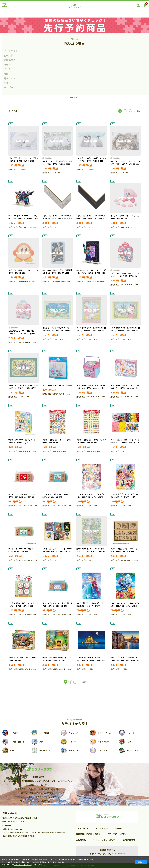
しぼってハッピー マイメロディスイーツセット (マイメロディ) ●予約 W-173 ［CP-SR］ (23, 334)
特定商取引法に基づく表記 (88, 834)
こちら (22, 821)
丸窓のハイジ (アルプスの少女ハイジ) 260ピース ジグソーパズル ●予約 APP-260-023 (24, 388)
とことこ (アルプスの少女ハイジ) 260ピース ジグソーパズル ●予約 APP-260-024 (57, 331)
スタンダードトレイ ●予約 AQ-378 (57, 385)
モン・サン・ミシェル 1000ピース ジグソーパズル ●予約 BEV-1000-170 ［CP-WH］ (91, 660)
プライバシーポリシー (118, 834)
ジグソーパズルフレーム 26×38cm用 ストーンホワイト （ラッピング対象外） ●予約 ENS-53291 (58, 219)
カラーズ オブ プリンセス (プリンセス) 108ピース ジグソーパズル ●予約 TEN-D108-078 (125, 497)
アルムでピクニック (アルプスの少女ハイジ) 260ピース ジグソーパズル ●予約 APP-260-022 (126, 331)
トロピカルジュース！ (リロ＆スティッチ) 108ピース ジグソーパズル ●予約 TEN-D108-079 (125, 606)
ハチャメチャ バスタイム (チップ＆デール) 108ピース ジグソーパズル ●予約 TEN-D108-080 (91, 497)
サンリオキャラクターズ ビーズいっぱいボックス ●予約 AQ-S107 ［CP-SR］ (91, 388)
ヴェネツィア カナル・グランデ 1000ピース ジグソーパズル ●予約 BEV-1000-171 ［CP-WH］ (125, 660)
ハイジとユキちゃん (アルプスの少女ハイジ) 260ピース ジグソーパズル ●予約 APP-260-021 (92, 331)
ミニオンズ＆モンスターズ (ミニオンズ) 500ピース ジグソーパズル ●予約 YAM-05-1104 (57, 552)
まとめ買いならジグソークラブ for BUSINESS (107, 854)
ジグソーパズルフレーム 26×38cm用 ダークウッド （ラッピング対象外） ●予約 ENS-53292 (91, 219)
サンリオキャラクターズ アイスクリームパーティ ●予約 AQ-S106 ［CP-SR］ (125, 388)
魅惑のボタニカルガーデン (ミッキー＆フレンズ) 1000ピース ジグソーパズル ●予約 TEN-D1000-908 (91, 552)
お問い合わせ (129, 840)
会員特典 (119, 828)
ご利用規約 (81, 840)
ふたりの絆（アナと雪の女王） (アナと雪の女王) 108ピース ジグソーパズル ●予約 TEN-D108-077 (92, 606)
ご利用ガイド (82, 828)
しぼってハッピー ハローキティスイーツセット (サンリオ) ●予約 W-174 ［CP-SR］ (126, 276)
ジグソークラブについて (105, 840)
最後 (139, 111)
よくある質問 (102, 828)
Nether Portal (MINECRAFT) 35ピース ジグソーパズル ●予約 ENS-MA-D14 (91, 273)
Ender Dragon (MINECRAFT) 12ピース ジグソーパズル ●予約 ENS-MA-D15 (23, 219)
